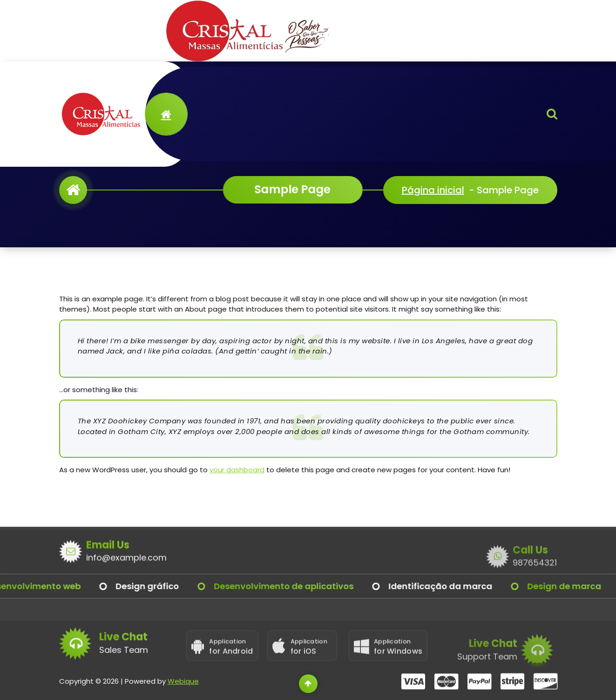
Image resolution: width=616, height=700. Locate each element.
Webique (183, 693)
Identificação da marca (454, 586)
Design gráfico (161, 586)
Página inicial (433, 190)
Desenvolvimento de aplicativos (298, 586)
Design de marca (578, 586)
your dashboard (237, 470)
